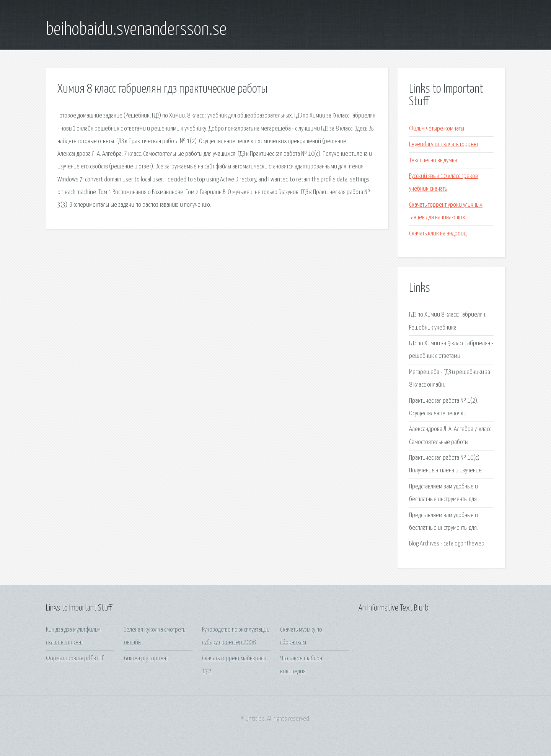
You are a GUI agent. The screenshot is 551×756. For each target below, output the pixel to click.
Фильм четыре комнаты (437, 129)
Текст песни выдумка (433, 161)
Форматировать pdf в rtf (75, 659)
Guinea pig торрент (146, 659)
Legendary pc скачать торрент (444, 145)
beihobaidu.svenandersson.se (136, 30)
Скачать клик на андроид (438, 234)
